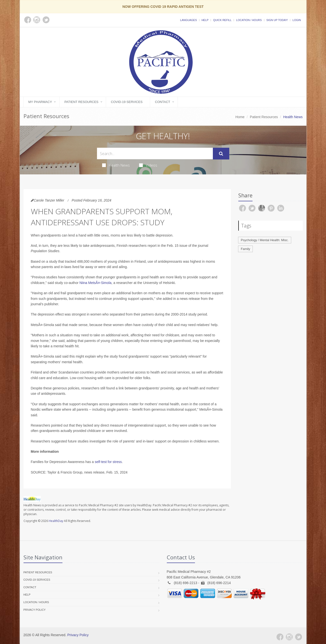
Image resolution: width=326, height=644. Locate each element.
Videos (148, 165)
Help (205, 20)
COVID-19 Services (127, 102)
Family (245, 249)
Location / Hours (249, 20)
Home (240, 117)
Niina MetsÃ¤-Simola (95, 283)
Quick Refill (222, 20)
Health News (116, 165)
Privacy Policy (35, 610)
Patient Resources (81, 102)
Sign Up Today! (277, 20)
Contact (163, 102)
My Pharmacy (40, 102)
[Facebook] (280, 637)
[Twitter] (299, 637)
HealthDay (56, 521)
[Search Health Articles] (155, 153)
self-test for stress (108, 462)
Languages (188, 20)
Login (297, 20)
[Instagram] (289, 637)
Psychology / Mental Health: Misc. (265, 240)
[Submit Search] (221, 154)
